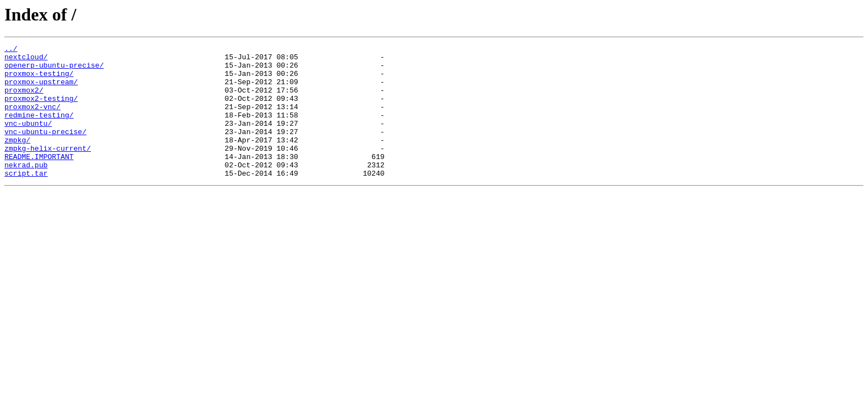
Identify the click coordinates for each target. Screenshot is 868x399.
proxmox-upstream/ (41, 90)
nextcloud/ (26, 60)
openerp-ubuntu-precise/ (54, 70)
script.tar (26, 199)
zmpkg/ (17, 160)
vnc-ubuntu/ (28, 140)
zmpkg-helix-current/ (48, 170)
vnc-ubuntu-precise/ (45, 150)
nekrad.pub (26, 190)
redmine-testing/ (39, 130)
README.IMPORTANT (39, 180)
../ (11, 50)
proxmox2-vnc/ (32, 120)
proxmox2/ (24, 100)
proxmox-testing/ (39, 80)
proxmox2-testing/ (41, 110)
